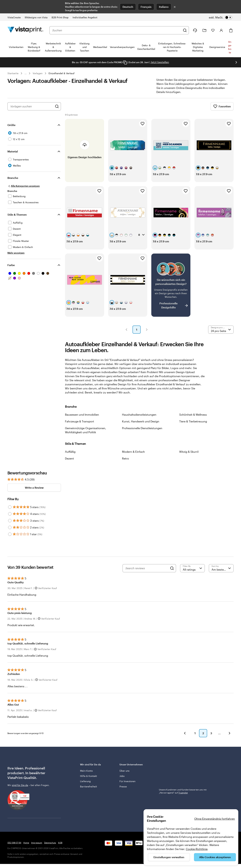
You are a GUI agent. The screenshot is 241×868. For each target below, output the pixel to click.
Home (26, 843)
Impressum (37, 843)
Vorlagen (38, 73)
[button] (126, 330)
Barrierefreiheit (89, 786)
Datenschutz (50, 843)
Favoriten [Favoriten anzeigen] (222, 106)
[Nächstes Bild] (236, 62)
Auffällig (70, 452)
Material (13, 151)
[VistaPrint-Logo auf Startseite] (25, 30)
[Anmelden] (221, 30)
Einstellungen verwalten (169, 857)
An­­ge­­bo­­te (230, 47)
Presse (123, 786)
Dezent (69, 458)
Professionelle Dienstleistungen (142, 428)
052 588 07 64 (14, 843)
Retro (125, 458)
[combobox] (117, 30)
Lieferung (85, 781)
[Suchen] (185, 30)
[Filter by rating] (192, 568)
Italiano (164, 7)
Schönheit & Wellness (193, 415)
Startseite (13, 73)
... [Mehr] (26, 73)
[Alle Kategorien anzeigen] (24, 186)
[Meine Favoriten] (213, 30)
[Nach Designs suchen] (57, 106)
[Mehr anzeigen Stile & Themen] (16, 253)
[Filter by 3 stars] (10, 521)
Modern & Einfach (133, 452)
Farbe (11, 265)
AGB (60, 843)
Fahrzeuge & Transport (80, 421)
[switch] (221, 17)
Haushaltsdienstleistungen (139, 415)
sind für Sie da (20, 785)
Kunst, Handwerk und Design (141, 421)
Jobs (122, 776)
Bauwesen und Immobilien (82, 415)
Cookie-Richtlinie (197, 849)
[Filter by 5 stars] (10, 507)
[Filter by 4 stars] (10, 514)
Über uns (125, 771)
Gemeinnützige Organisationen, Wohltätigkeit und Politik (86, 430)
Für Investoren (127, 781)
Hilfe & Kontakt (89, 776)
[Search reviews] (147, 568)
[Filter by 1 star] (10, 534)
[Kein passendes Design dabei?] (171, 285)
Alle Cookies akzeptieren (215, 857)
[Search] (172, 568)
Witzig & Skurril (189, 452)
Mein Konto (86, 771)
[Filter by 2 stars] (10, 527)
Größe (11, 125)
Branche (13, 178)
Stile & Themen (17, 215)
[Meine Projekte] (204, 30)
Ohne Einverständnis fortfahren (215, 819)
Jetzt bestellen (160, 62)
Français (146, 7)
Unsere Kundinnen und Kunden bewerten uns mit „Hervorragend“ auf (183, 791)
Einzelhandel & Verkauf (62, 73)
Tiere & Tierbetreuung (193, 421)
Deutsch (128, 7)
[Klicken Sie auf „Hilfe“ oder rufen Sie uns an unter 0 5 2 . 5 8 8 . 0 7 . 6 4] (195, 30)
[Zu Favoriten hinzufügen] (143, 124)
